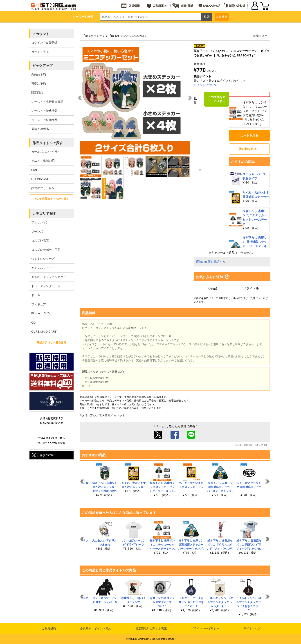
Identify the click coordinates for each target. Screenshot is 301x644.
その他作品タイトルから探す (52, 199)
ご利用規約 (49, 628)
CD (33, 323)
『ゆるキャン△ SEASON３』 (128, 36)
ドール (36, 295)
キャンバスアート (43, 268)
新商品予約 (39, 74)
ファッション (40, 222)
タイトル (251, 288)
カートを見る (40, 52)
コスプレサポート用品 (46, 250)
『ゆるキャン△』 (94, 36)
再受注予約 (39, 84)
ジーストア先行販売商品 (47, 102)
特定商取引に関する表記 (151, 628)
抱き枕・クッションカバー (49, 277)
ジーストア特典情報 (44, 111)
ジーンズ (37, 231)
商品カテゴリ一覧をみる (52, 342)
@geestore (43, 455)
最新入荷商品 (40, 129)
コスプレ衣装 (40, 240)
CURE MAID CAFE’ (44, 332)
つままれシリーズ (43, 259)
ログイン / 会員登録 (44, 43)
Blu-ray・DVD (40, 313)
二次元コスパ (259, 36)
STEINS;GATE (41, 179)
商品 (213, 288)
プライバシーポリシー (205, 628)
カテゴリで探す (44, 214)
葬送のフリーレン (43, 188)
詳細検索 (222, 17)
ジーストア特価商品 (44, 120)
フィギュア (39, 304)
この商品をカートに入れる (217, 99)
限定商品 (37, 93)
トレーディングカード (46, 286)
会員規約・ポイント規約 (96, 628)
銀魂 (34, 170)
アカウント (41, 34)
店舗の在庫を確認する (211, 262)
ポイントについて (205, 85)
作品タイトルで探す (48, 143)
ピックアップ (43, 66)
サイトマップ (252, 628)
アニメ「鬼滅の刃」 (44, 161)
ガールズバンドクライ (46, 152)
